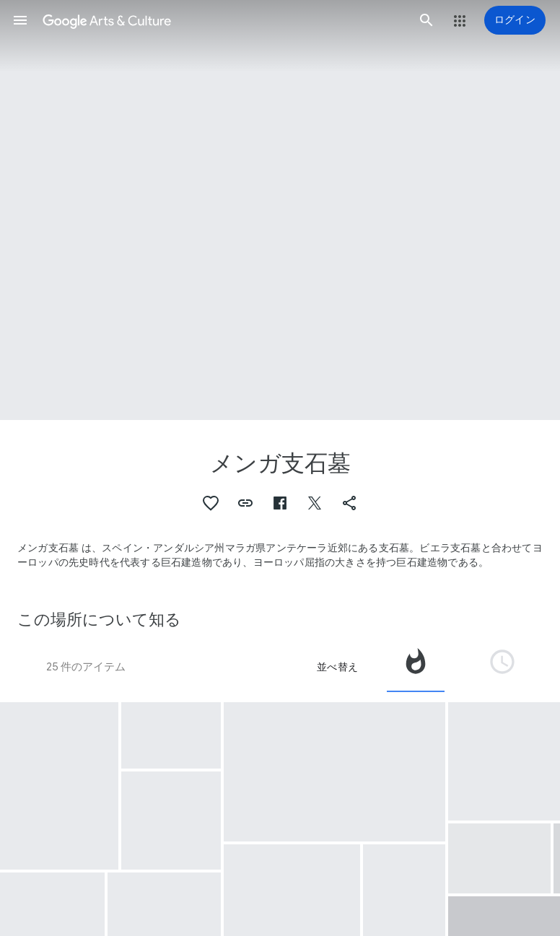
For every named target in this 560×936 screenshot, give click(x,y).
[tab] (416, 667)
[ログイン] (515, 20)
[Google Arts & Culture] (223, 20)
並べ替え (337, 667)
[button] (20, 20)
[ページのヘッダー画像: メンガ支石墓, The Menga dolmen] (280, 210)
